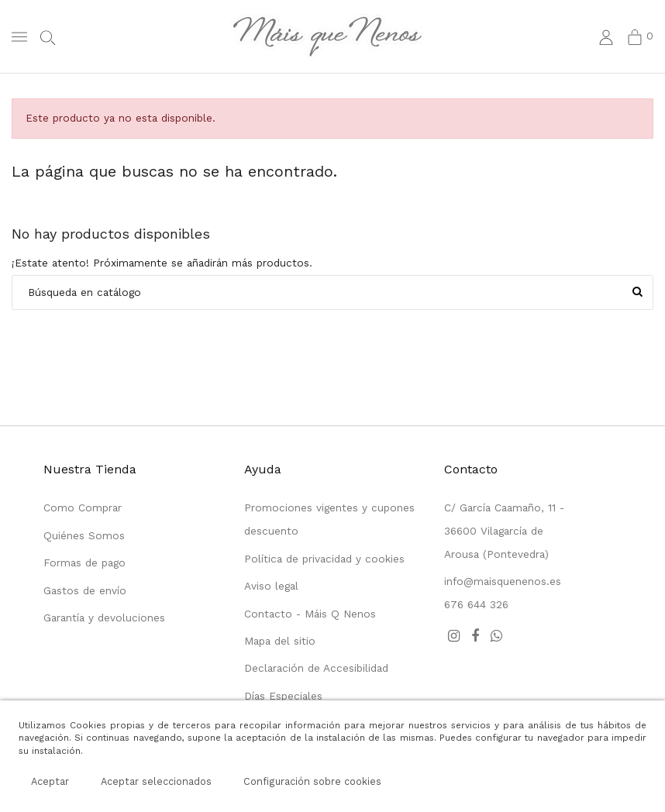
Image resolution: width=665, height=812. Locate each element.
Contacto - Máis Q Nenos (310, 614)
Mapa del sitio (280, 641)
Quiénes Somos (84, 535)
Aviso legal (271, 586)
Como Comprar (83, 507)
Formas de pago (84, 563)
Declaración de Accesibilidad (316, 668)
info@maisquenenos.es (503, 581)
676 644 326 (476, 604)
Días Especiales (283, 696)
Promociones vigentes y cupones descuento (329, 519)
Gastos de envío (85, 590)
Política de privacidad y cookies (324, 559)
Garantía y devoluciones (104, 618)
